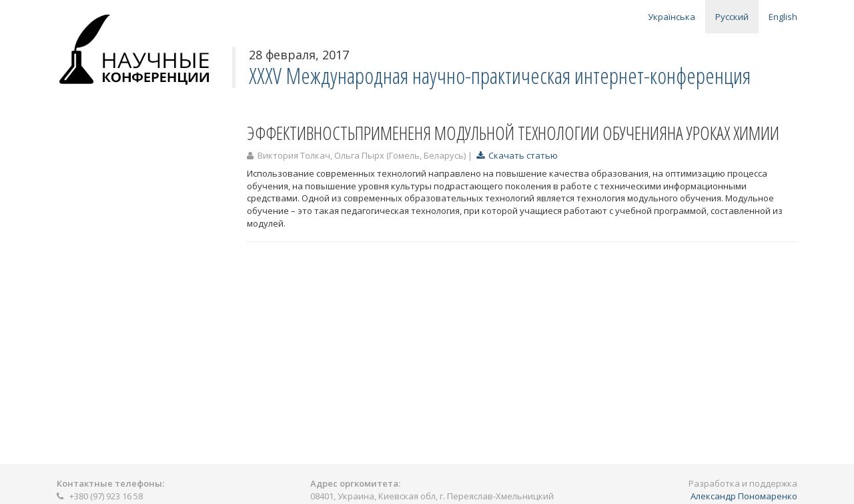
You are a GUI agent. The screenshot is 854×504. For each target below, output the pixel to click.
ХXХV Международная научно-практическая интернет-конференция (500, 76)
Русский (732, 17)
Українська (672, 17)
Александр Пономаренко (744, 496)
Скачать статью (517, 155)
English (783, 17)
